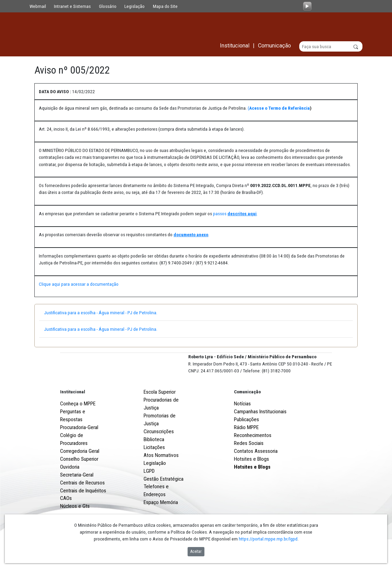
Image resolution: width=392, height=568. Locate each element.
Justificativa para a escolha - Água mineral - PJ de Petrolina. (105, 313)
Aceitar (196, 551)
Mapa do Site (165, 6)
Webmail (38, 6)
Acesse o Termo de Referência (279, 108)
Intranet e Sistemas (72, 6)
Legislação (135, 6)
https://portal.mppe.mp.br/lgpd (268, 539)
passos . (235, 214)
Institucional (73, 417)
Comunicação (247, 417)
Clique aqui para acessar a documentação (79, 284)
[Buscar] (331, 47)
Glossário (108, 6)
